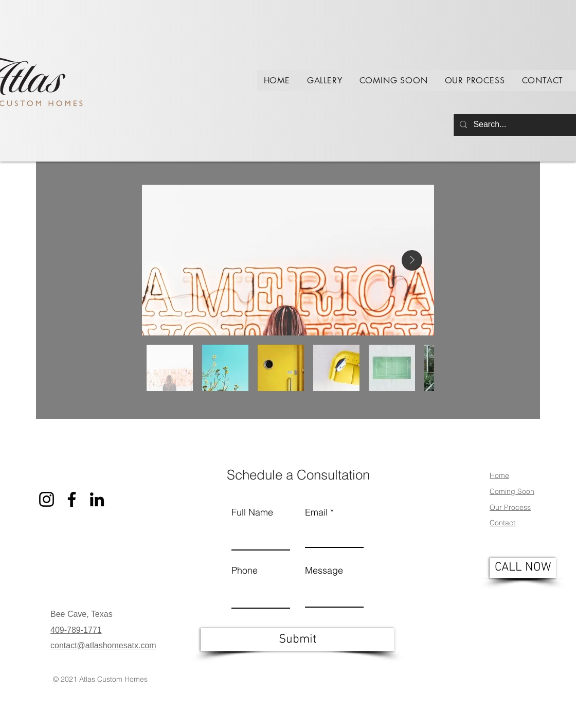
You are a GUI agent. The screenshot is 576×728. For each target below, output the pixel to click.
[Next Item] (412, 260)
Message (324, 571)
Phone (245, 571)
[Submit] (298, 640)
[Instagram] (21, 698)
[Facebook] (21, 676)
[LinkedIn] (97, 499)
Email (316, 512)
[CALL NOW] (523, 568)
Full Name (252, 512)
